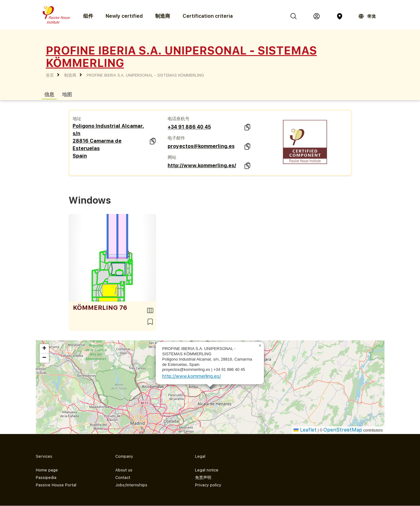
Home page (47, 470)
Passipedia (46, 478)
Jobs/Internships (131, 485)
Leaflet (305, 430)
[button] (260, 346)
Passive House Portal (56, 485)
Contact (123, 478)
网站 (172, 157)
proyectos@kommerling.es (201, 146)
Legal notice (207, 470)
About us (124, 470)
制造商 (163, 16)
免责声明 (203, 478)
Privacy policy (208, 485)
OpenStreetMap (343, 430)
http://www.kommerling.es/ (202, 166)
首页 (50, 75)
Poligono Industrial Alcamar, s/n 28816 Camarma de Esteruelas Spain (108, 141)
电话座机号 (179, 119)
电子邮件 (176, 138)
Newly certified (124, 16)
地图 (67, 94)
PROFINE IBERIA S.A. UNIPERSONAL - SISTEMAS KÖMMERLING (145, 75)
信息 (49, 94)
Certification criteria (208, 16)
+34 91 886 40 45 (189, 127)
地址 (77, 119)
